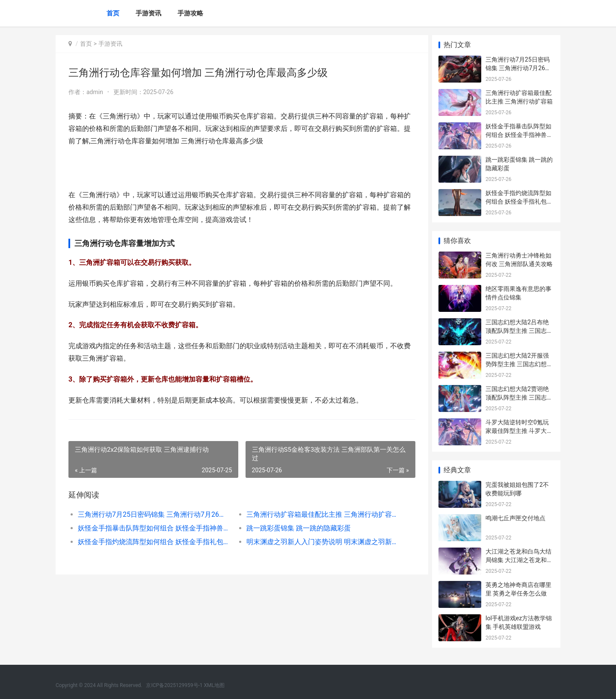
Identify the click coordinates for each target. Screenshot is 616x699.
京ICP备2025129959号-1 (174, 685)
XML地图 (214, 685)
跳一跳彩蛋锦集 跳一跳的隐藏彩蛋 (296, 528)
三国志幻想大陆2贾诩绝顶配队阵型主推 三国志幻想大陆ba (519, 397)
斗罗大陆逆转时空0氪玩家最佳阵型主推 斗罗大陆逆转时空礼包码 (519, 431)
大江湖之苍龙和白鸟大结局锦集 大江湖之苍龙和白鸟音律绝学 (519, 560)
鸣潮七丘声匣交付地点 (515, 518)
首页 (113, 13)
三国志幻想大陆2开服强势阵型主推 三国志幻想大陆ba (519, 364)
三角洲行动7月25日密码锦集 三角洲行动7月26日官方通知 (153, 514)
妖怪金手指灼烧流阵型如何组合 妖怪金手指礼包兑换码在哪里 (153, 542)
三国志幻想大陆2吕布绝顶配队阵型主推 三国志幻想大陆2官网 (519, 330)
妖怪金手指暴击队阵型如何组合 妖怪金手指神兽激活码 (153, 528)
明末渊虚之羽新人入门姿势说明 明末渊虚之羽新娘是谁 (318, 542)
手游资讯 (148, 13)
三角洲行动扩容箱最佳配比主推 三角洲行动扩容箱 (318, 514)
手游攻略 (190, 13)
